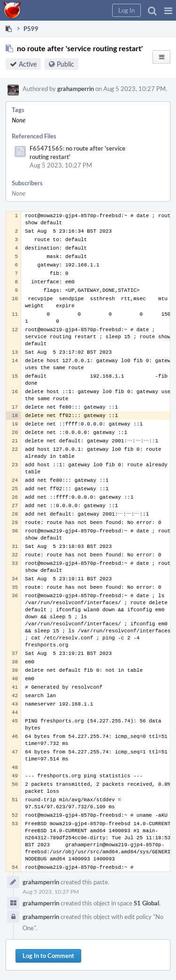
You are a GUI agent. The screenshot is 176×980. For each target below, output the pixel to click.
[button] (168, 10)
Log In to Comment (48, 956)
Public (65, 64)
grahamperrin (76, 89)
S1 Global (146, 903)
